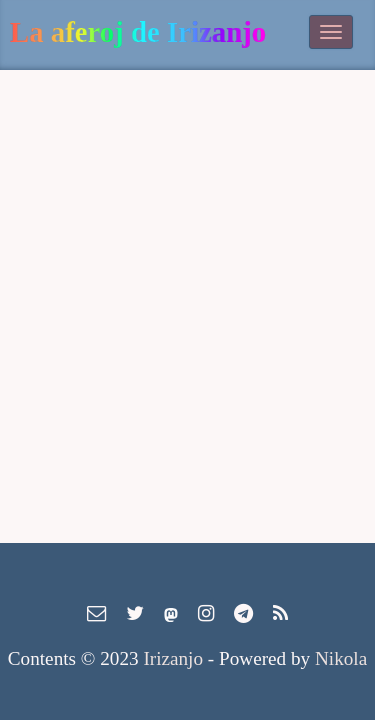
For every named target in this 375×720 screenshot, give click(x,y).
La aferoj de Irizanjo (138, 32)
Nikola (341, 658)
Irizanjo (173, 658)
